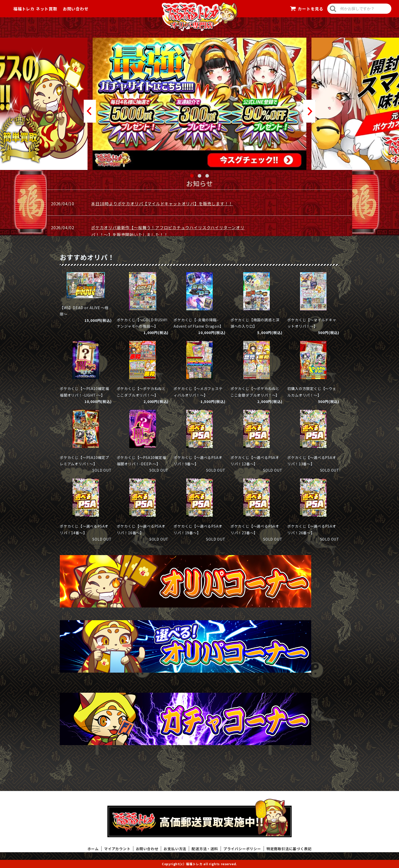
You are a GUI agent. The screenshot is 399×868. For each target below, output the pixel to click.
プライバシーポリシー (242, 849)
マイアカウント (117, 849)
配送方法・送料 (205, 849)
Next (309, 111)
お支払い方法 (175, 849)
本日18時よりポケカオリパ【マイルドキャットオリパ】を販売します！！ (162, 204)
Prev (90, 111)
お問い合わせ (76, 9)
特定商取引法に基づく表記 (289, 849)
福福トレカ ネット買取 (35, 9)
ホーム (93, 849)
